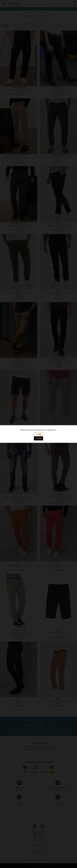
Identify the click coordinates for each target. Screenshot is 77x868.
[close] (73, 4)
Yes (39, 438)
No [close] (39, 434)
